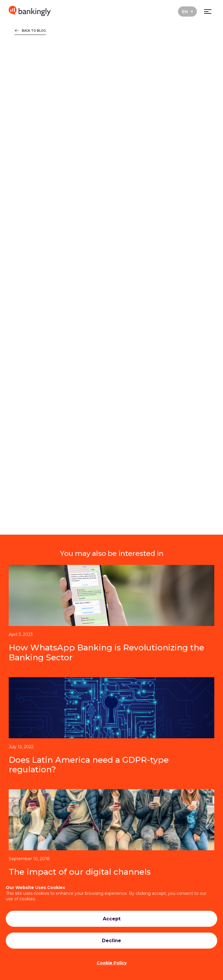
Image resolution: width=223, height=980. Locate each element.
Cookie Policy (112, 963)
